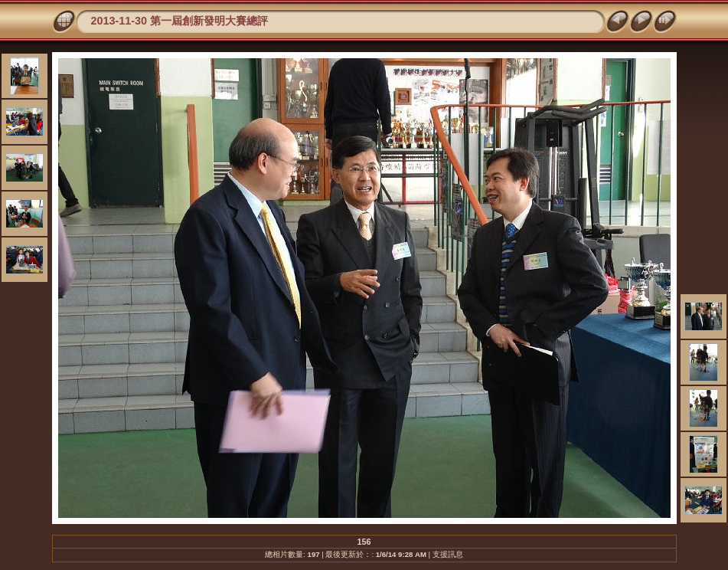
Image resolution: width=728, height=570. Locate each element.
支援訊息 (448, 554)
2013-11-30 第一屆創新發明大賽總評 (180, 21)
